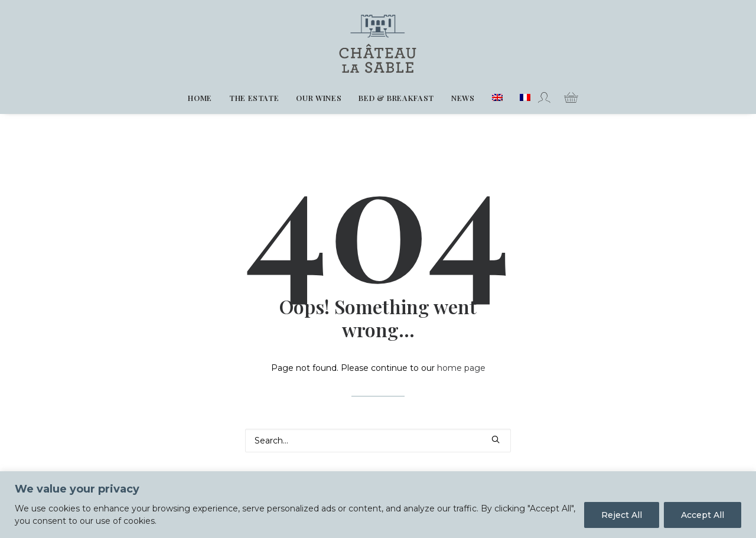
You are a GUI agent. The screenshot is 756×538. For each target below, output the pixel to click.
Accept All (703, 515)
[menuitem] (200, 98)
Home (200, 98)
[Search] (378, 441)
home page (461, 368)
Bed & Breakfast (396, 98)
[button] (496, 439)
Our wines (319, 98)
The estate (254, 98)
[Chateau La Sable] (378, 41)
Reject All (622, 515)
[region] (378, 505)
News (463, 98)
